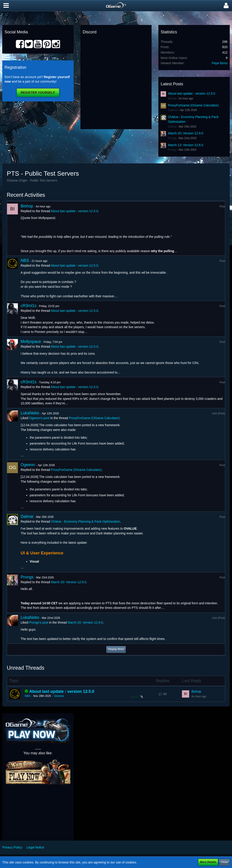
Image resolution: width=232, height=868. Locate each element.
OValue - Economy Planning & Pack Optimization (86, 521)
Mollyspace (31, 342)
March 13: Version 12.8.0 (186, 145)
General (59, 696)
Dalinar (172, 127)
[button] (6, 6)
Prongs (172, 138)
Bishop (172, 98)
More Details (208, 862)
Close (224, 862)
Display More (116, 649)
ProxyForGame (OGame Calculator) (193, 105)
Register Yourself (38, 93)
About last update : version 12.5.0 (192, 93)
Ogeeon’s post (39, 418)
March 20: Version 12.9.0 (186, 133)
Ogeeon (173, 110)
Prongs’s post (39, 622)
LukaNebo (30, 413)
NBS (25, 261)
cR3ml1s (29, 306)
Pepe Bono (220, 63)
